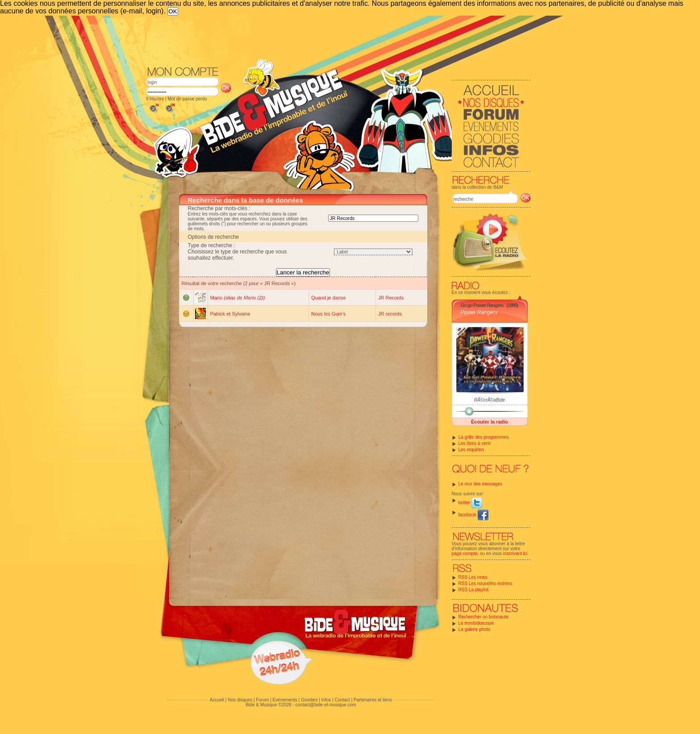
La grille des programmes (484, 437)
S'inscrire (155, 99)
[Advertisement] (338, 40)
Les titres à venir (475, 443)
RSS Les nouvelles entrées (485, 583)
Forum (262, 700)
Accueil (217, 700)
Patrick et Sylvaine (230, 314)
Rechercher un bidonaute (483, 617)
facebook (473, 515)
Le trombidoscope (476, 623)
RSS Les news (473, 577)
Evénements (285, 700)
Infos (326, 700)
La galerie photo (475, 629)
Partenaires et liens (373, 700)
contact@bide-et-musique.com (326, 705)
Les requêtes (471, 450)
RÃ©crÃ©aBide (490, 400)
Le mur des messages (480, 484)
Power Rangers (479, 312)
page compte (465, 554)
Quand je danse (329, 298)
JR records (390, 314)
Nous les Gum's (328, 314)
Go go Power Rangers (482, 305)
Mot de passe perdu (187, 99)
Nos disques (240, 700)
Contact (342, 700)
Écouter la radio (490, 422)
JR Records (391, 298)
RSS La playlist (474, 590)
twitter (470, 503)
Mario (238, 298)
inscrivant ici (515, 554)
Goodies (309, 700)
